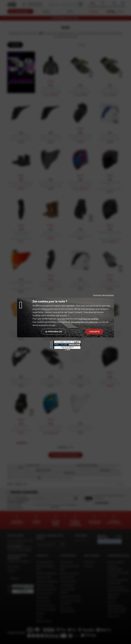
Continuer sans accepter (103, 295)
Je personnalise (54, 331)
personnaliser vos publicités (84, 322)
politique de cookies (89, 319)
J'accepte (94, 331)
